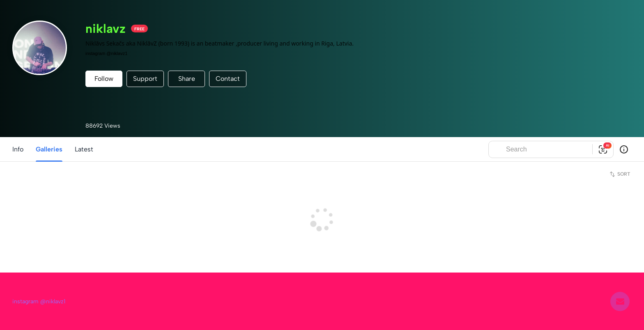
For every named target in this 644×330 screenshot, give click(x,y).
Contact (228, 79)
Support (145, 79)
